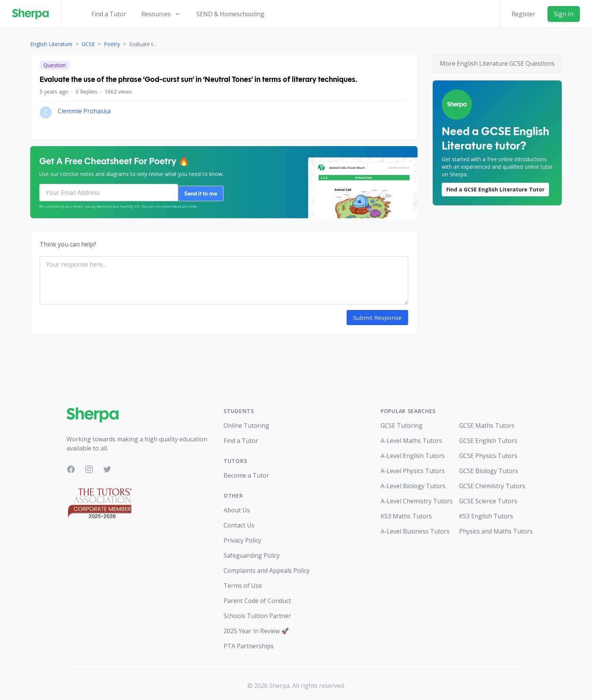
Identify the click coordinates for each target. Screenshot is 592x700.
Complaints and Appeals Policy (267, 568)
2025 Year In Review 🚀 (256, 629)
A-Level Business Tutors (414, 529)
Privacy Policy (242, 538)
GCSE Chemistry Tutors (492, 484)
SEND (230, 14)
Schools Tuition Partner (257, 614)
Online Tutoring (246, 423)
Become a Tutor (246, 473)
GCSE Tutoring (402, 423)
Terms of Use (243, 583)
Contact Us (239, 523)
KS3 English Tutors (486, 514)
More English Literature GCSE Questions (497, 63)
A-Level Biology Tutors (413, 484)
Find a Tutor (109, 14)
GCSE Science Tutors (488, 499)
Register (523, 14)
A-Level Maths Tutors (411, 438)
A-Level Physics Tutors (413, 469)
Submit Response (380, 315)
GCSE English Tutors (488, 438)
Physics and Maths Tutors (492, 529)
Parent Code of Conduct (257, 598)
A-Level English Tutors (413, 453)
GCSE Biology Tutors (489, 469)
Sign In (564, 14)
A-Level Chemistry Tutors (414, 499)
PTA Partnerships (249, 644)
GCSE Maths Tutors (487, 423)
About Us (237, 508)
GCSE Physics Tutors (488, 453)
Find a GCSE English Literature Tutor (495, 189)
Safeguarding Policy (252, 553)
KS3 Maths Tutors (406, 514)
